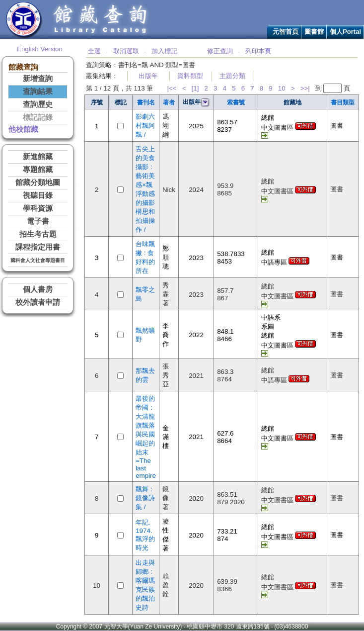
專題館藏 (38, 170)
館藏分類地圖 (38, 182)
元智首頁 (286, 32)
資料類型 (190, 76)
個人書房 (38, 289)
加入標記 (164, 51)
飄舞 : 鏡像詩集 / (145, 498)
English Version (40, 49)
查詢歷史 (38, 104)
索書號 (236, 102)
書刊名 (146, 102)
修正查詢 (220, 51)
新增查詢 (38, 79)
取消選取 (126, 51)
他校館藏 (23, 129)
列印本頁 (258, 51)
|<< (172, 88)
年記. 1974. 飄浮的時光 (145, 535)
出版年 (148, 76)
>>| (305, 88)
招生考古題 (38, 234)
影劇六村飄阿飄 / (145, 126)
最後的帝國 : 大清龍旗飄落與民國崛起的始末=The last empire (146, 437)
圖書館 (314, 32)
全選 (94, 51)
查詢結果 (38, 91)
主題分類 (232, 76)
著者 (169, 102)
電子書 (38, 221)
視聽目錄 (38, 195)
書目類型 (343, 102)
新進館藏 (38, 157)
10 (282, 88)
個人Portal (345, 32)
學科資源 (38, 208)
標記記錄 (38, 117)
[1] (195, 88)
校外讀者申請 (38, 302)
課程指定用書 (38, 247)
